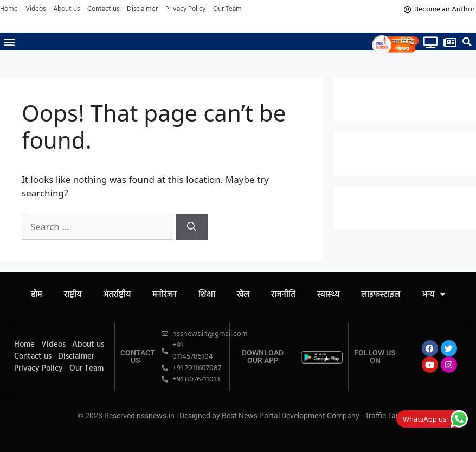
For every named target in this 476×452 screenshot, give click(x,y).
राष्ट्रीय (73, 295)
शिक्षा (207, 295)
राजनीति (283, 295)
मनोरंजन (165, 295)
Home (9, 9)
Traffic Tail (382, 416)
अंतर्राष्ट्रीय (117, 295)
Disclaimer (142, 9)
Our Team (227, 9)
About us (66, 9)
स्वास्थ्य (328, 295)
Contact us (103, 9)
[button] (9, 42)
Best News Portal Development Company (291, 416)
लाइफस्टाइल (381, 295)
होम (37, 295)
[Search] (192, 227)
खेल (243, 295)
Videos (36, 9)
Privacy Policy (185, 9)
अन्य (433, 295)
